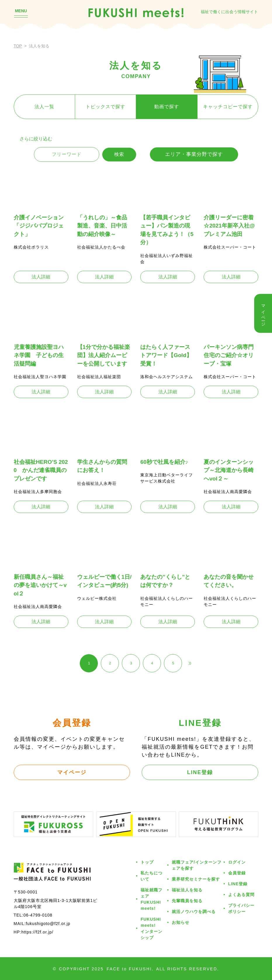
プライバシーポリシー (241, 908)
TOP (18, 46)
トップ (147, 862)
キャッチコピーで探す (228, 107)
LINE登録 (200, 772)
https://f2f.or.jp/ (37, 932)
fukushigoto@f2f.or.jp (48, 924)
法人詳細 (41, 277)
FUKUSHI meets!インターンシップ (151, 928)
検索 (119, 154)
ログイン (237, 862)
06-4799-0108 (38, 915)
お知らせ (181, 922)
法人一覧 (44, 107)
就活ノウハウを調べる (194, 912)
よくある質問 (241, 895)
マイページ (72, 772)
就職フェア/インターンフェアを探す (197, 865)
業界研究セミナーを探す (196, 879)
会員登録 (237, 873)
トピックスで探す (105, 107)
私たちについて (151, 876)
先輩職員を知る (187, 901)
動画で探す (167, 107)
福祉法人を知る (187, 890)
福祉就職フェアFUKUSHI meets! (151, 899)
